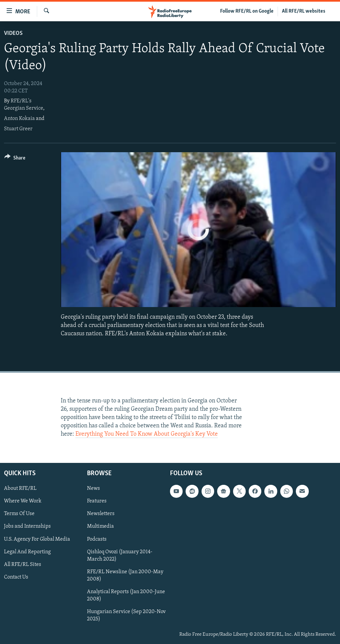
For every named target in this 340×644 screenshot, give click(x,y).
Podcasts (97, 539)
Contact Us (16, 577)
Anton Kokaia (19, 119)
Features (97, 501)
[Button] (15, 159)
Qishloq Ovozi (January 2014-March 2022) (120, 555)
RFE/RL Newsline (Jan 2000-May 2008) (125, 575)
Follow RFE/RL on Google (247, 11)
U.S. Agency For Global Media (37, 539)
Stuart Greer (18, 129)
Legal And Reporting (27, 552)
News (93, 488)
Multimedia (100, 526)
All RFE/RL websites (304, 11)
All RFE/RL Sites (23, 564)
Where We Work (23, 501)
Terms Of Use (19, 514)
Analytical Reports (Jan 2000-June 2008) (126, 595)
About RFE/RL (20, 488)
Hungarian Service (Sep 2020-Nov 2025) (126, 615)
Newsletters (101, 514)
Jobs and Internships (27, 526)
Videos (13, 33)
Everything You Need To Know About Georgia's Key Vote (147, 434)
